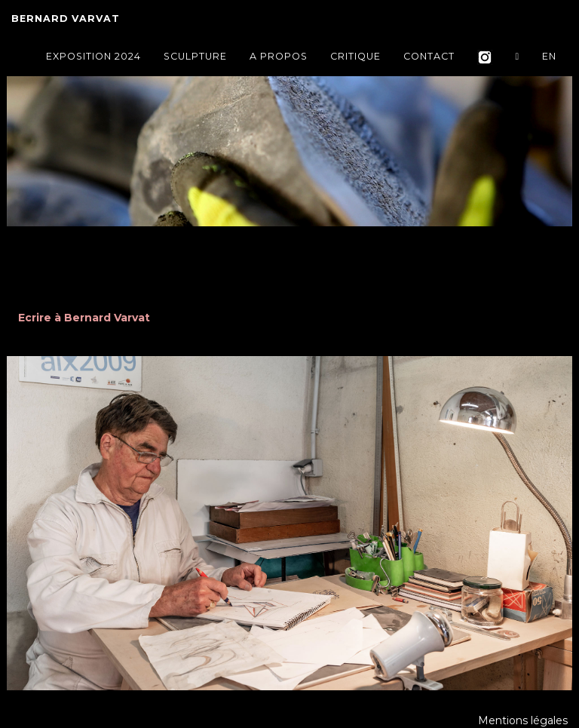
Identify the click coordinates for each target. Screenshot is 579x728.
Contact (429, 60)
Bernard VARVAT (66, 22)
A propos (279, 60)
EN (549, 60)
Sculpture (195, 60)
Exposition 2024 (93, 60)
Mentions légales (523, 720)
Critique (355, 60)
